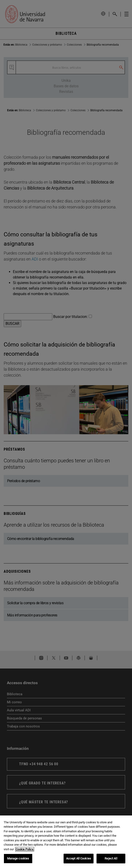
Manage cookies (18, 858)
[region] (66, 842)
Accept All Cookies (79, 858)
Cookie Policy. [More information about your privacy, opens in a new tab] (25, 849)
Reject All (111, 858)
